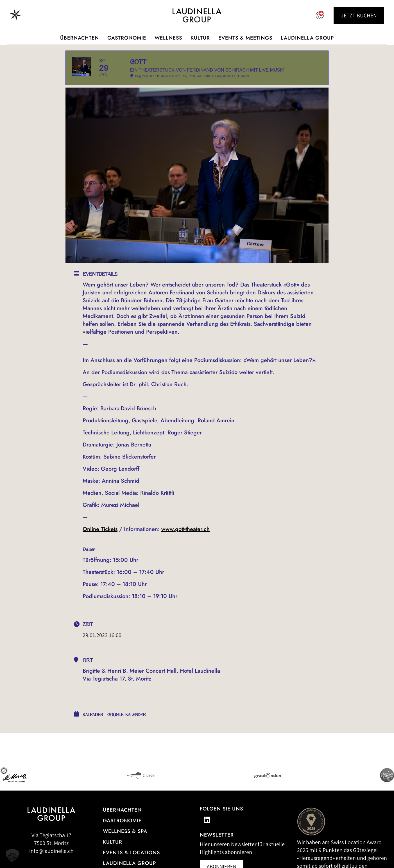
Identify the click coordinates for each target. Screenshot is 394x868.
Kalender (93, 732)
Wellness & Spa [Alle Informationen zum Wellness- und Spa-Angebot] (125, 848)
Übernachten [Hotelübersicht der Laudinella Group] (80, 38)
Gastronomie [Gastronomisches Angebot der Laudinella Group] (127, 38)
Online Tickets (100, 546)
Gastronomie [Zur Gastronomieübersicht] (122, 837)
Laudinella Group (307, 38)
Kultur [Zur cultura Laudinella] (200, 38)
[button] (12, 856)
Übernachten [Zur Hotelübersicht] (122, 827)
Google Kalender (127, 732)
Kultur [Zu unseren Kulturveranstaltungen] (113, 859)
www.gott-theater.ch (185, 546)
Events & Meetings (245, 38)
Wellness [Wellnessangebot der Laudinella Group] (168, 38)
